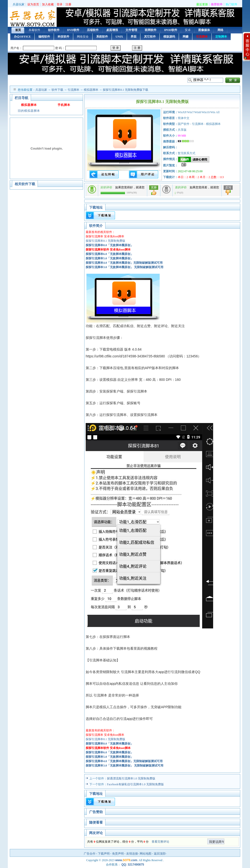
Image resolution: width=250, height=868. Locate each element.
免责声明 (118, 854)
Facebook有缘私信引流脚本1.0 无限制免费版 (135, 784)
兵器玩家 (19, 4)
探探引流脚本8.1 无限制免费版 (105, 241)
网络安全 (83, 37)
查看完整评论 (160, 842)
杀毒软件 (34, 30)
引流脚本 (73, 90)
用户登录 (125, 48)
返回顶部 (160, 854)
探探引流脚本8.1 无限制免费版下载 (125, 90)
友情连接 (132, 854)
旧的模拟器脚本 (29, 111)
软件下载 (57, 90)
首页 (18, 30)
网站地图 (146, 854)
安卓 (188, 30)
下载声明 (104, 854)
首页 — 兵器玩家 (32, 18)
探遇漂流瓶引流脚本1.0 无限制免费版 (131, 778)
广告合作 (90, 854)
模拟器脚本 (91, 90)
